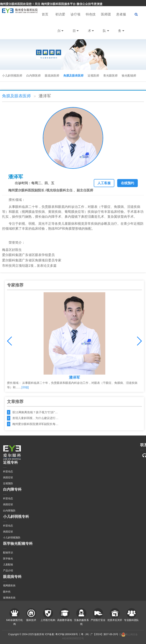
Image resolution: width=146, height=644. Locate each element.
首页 (45, 14)
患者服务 (121, 26)
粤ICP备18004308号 (67, 635)
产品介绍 (8, 571)
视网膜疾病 (9, 586)
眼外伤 (7, 592)
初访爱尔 (60, 26)
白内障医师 (34, 76)
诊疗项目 (75, 26)
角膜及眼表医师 (73, 76)
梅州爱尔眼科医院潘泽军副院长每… (35, 424)
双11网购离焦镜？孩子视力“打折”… (35, 412)
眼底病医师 (52, 76)
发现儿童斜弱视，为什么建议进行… (35, 418)
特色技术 (91, 26)
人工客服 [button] (104, 183)
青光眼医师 (110, 76)
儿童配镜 (8, 565)
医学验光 (8, 559)
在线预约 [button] (127, 183)
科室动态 (8, 472)
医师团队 (106, 26)
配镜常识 (8, 553)
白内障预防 (9, 511)
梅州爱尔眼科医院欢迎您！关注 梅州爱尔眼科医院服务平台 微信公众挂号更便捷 (51, 4)
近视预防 (8, 483)
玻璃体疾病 (9, 598)
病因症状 (8, 477)
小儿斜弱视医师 (12, 76)
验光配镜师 (129, 76)
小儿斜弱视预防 (12, 538)
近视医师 (93, 76)
